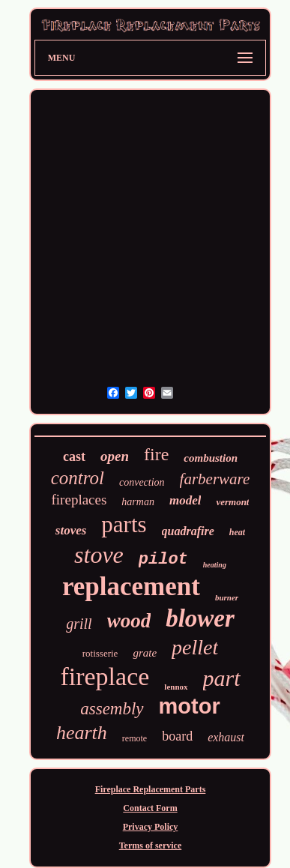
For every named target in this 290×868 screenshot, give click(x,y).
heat (237, 532)
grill (79, 624)
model (185, 500)
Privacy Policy (151, 827)
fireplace (105, 676)
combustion (211, 458)
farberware (215, 479)
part (222, 678)
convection (142, 482)
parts (124, 524)
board (177, 736)
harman (138, 502)
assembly (112, 709)
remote (135, 738)
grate (145, 653)
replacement (131, 587)
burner (227, 597)
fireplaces (79, 500)
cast (74, 456)
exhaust (226, 737)
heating (215, 565)
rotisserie (100, 653)
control (78, 478)
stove (99, 555)
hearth (82, 733)
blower (200, 618)
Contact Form (150, 808)
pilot (163, 560)
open (115, 456)
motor (190, 706)
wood (129, 621)
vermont (232, 502)
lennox (176, 687)
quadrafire (188, 531)
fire (156, 454)
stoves (71, 530)
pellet (195, 647)
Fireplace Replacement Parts (151, 789)
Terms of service (151, 846)
